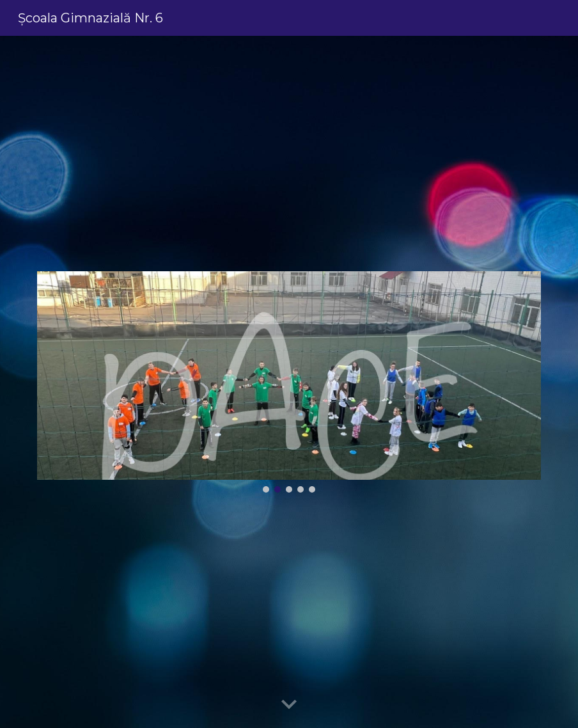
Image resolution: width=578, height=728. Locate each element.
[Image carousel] (289, 382)
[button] (289, 705)
